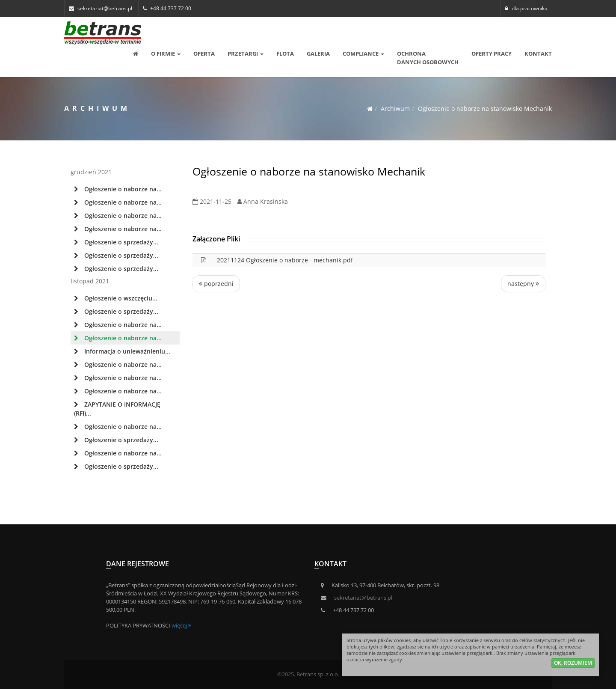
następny (523, 284)
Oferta (204, 54)
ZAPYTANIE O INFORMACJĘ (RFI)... (117, 409)
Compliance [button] (363, 54)
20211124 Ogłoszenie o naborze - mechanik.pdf (285, 260)
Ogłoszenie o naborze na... (118, 189)
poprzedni (216, 284)
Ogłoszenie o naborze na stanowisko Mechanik (485, 109)
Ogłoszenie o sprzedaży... (116, 242)
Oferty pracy (492, 54)
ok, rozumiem (573, 665)
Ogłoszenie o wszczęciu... (116, 298)
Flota (285, 54)
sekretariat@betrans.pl (363, 598)
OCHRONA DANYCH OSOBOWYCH (428, 58)
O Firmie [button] (166, 54)
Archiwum (395, 109)
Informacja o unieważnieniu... (122, 351)
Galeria (318, 54)
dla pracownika (526, 8)
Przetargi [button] (246, 54)
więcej (181, 626)
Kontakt (538, 54)
